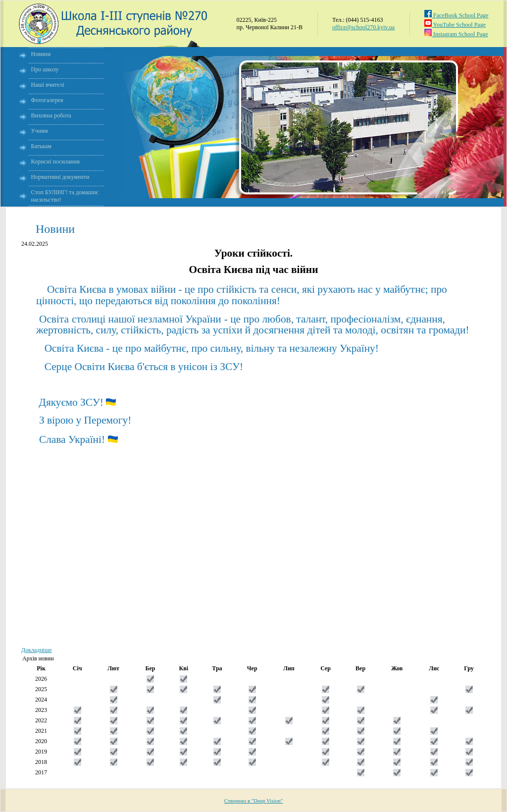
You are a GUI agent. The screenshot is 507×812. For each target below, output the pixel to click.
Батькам (41, 146)
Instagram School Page (456, 34)
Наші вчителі (48, 85)
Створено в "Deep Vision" (254, 801)
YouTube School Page (455, 25)
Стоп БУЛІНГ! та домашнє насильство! (65, 196)
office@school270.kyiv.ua (363, 27)
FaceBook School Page (456, 15)
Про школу (45, 69)
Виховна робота (51, 115)
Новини (41, 54)
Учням (40, 131)
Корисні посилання (55, 162)
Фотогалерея (47, 100)
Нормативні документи (60, 177)
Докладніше (37, 650)
